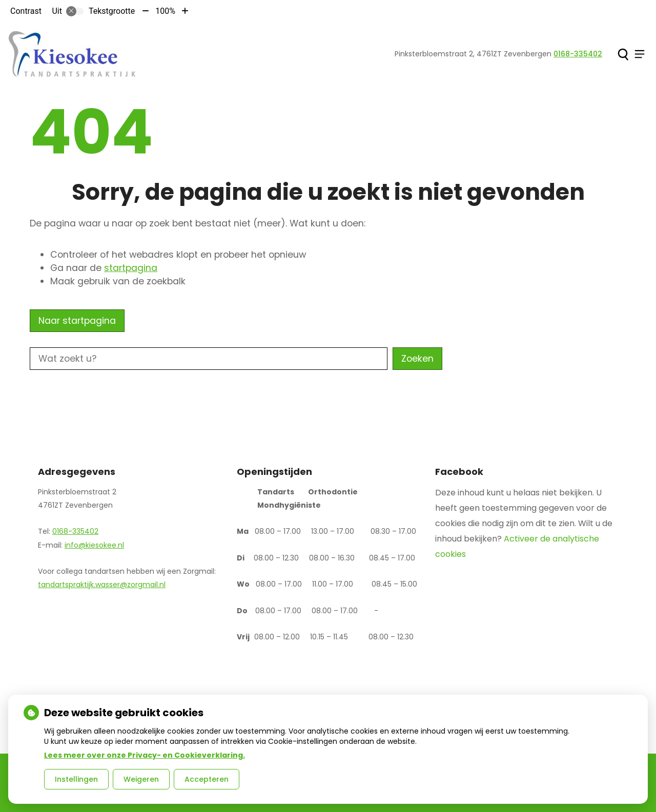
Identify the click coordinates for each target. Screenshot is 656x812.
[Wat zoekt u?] (209, 359)
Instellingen (76, 779)
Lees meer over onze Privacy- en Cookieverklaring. (145, 755)
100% (165, 11)
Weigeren (141, 779)
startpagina (131, 268)
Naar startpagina (77, 321)
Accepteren (207, 779)
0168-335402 (75, 531)
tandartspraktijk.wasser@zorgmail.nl (102, 585)
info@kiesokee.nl (94, 545)
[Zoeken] (623, 54)
